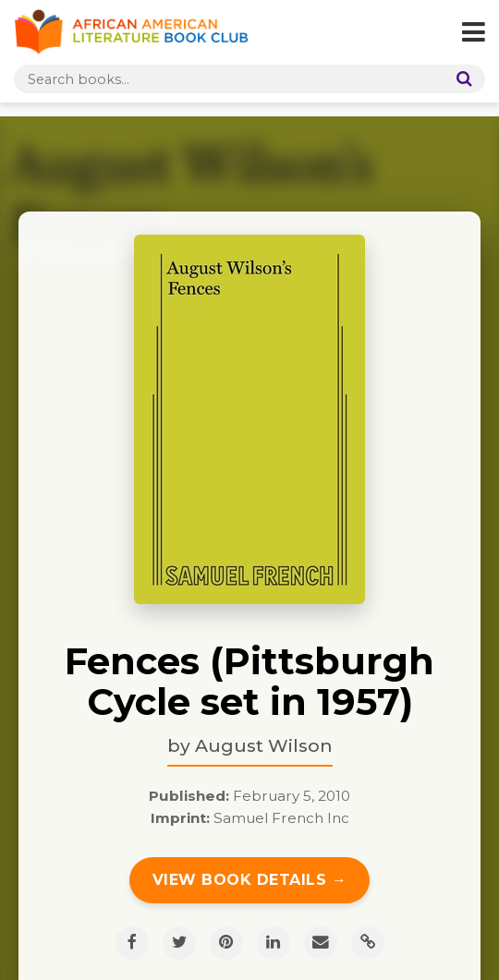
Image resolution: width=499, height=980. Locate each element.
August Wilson (264, 745)
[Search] (460, 79)
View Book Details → (250, 880)
